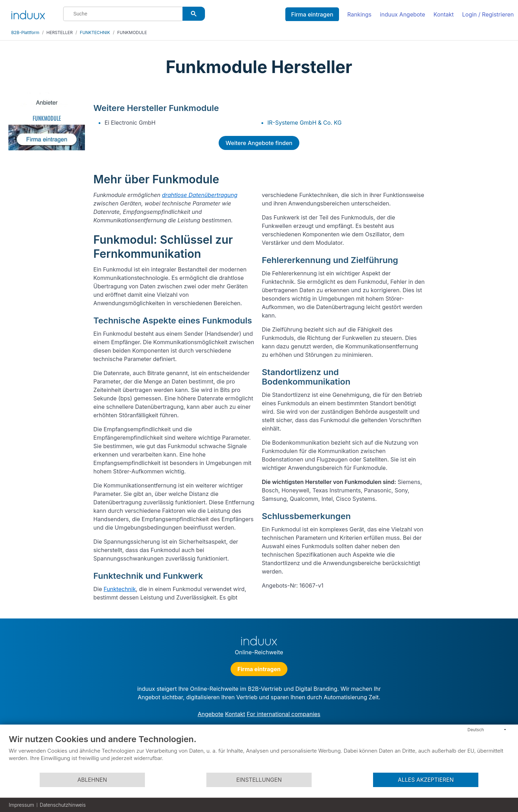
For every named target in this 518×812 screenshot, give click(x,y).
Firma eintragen (312, 14)
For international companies (284, 714)
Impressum (21, 805)
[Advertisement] (471, 197)
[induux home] (28, 13)
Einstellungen (259, 780)
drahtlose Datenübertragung (200, 195)
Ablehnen (92, 780)
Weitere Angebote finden (259, 143)
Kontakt (443, 14)
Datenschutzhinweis (63, 805)
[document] (259, 753)
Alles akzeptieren (426, 780)
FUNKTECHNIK (95, 32)
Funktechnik (120, 589)
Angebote (210, 714)
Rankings (360, 14)
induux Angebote (403, 14)
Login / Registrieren (488, 14)
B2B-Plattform (25, 32)
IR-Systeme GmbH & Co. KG (304, 123)
